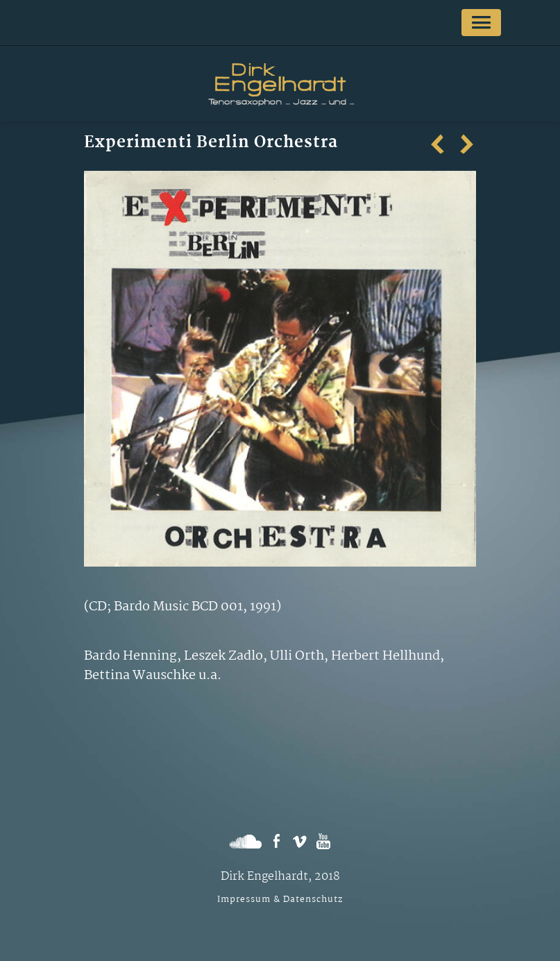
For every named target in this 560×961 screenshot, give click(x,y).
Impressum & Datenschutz (280, 900)
